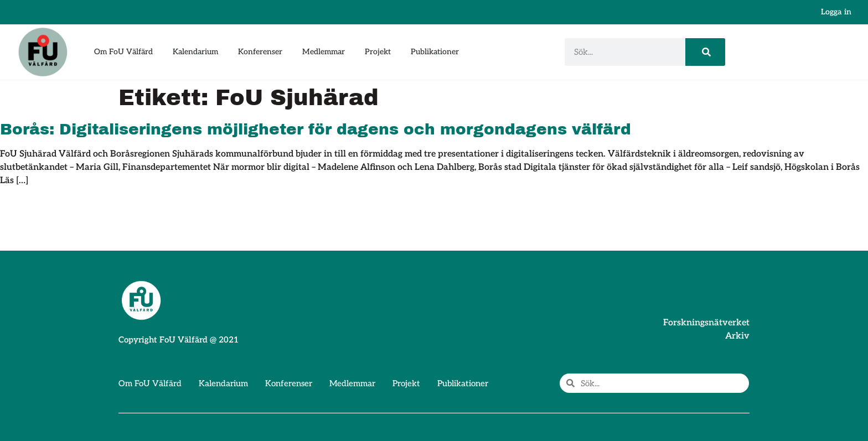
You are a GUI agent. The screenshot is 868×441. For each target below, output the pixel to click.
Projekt (378, 52)
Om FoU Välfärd (123, 52)
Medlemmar (324, 52)
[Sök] (705, 52)
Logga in (836, 12)
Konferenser (260, 52)
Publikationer (435, 52)
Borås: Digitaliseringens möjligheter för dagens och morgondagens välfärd (316, 129)
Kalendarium (195, 52)
